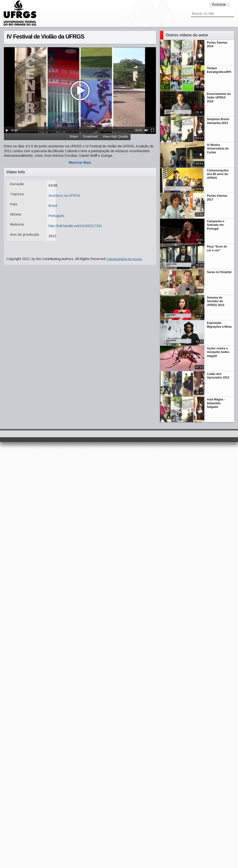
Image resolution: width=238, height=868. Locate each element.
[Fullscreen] (153, 130)
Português (56, 216)
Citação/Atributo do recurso (124, 259)
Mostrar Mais (80, 163)
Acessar (219, 4)
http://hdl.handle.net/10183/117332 (75, 226)
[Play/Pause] (7, 130)
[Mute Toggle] (146, 130)
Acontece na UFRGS (64, 196)
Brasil (53, 206)
